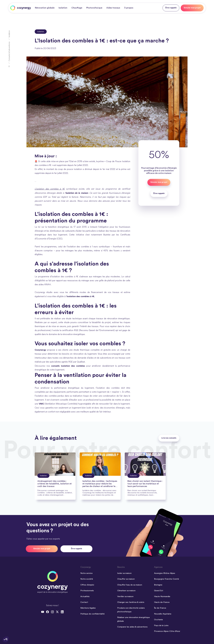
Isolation (63, 8)
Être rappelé (171, 8)
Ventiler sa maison (125, 596)
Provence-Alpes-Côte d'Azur (167, 631)
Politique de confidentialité (92, 614)
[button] (6, 639)
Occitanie (158, 620)
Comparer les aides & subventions (132, 627)
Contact (84, 602)
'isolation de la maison (77, 193)
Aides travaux (113, 8)
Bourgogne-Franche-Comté (167, 579)
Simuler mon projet (192, 8)
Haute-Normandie (162, 596)
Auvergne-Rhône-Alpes (165, 573)
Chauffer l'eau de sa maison (130, 585)
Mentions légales (88, 608)
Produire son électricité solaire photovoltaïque (131, 610)
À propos (129, 8)
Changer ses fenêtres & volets (131, 602)
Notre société (87, 579)
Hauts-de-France (162, 602)
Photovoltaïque (94, 8)
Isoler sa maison (124, 573)
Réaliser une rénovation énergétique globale (133, 619)
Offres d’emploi (87, 585)
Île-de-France (160, 608)
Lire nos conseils (169, 438)
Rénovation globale (45, 8)
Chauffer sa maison (126, 579)
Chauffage (77, 8)
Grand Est (159, 591)
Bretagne (158, 585)
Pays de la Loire (161, 625)
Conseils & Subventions (9, 51)
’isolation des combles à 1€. (81, 296)
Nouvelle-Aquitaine (163, 614)
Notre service (86, 573)
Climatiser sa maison (126, 591)
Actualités (85, 596)
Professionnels (87, 591)
